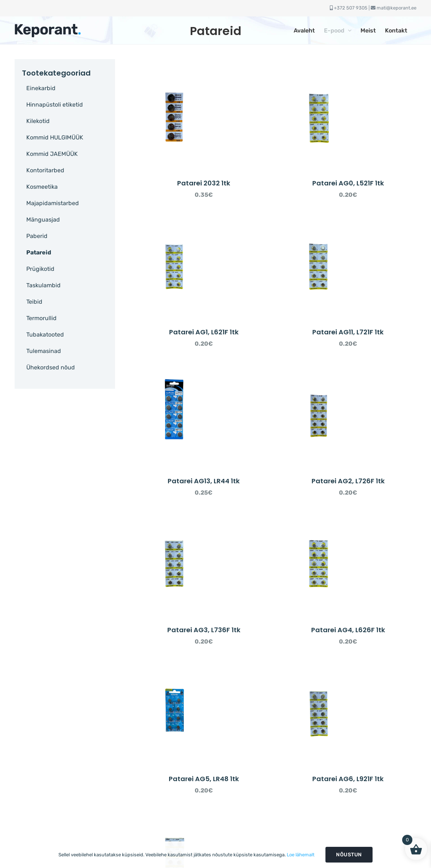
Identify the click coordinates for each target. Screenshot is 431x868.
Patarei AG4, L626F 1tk (348, 630)
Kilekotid (38, 121)
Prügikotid (40, 269)
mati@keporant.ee (396, 8)
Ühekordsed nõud (51, 367)
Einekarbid (41, 88)
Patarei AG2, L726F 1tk (348, 481)
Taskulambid (43, 285)
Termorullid (41, 318)
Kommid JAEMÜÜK (52, 154)
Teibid (34, 302)
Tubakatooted (45, 335)
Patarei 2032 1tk (204, 183)
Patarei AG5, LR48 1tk (204, 779)
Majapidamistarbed (53, 203)
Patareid (39, 252)
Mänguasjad (43, 220)
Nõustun (349, 855)
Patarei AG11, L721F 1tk (348, 332)
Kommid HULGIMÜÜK (55, 137)
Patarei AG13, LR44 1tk (204, 481)
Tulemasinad (44, 351)
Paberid (37, 236)
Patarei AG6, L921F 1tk (348, 779)
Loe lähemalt (301, 855)
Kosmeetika (42, 187)
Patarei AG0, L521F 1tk (348, 183)
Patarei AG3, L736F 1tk (204, 630)
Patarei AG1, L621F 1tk (204, 332)
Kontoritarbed (45, 170)
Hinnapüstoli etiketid (55, 105)
